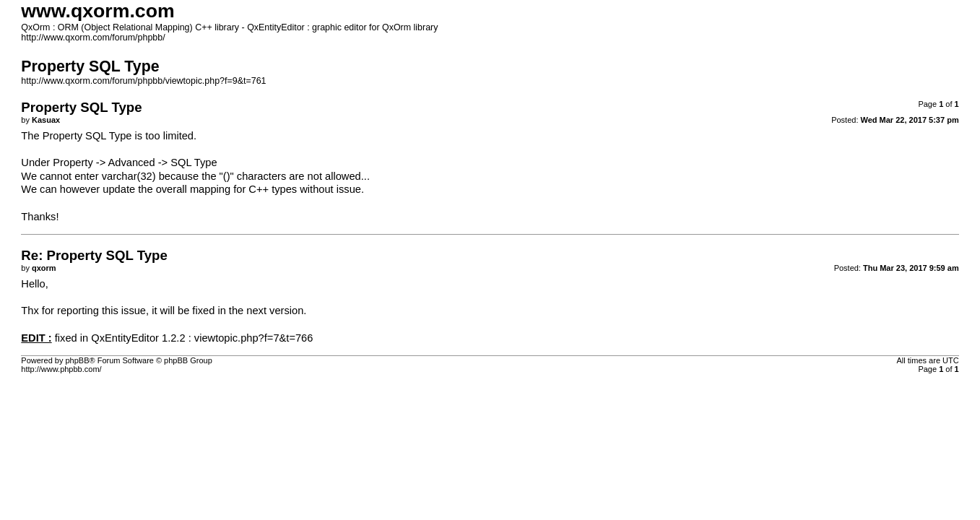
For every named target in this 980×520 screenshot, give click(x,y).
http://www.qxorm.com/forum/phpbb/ (93, 38)
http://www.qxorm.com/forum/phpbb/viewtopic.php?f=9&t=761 (143, 81)
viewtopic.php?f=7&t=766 (254, 338)
